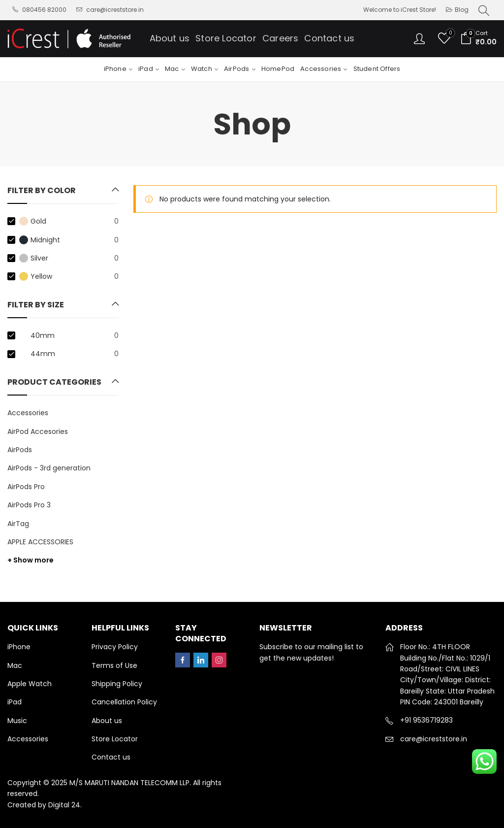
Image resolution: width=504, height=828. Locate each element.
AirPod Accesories (38, 431)
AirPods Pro (26, 487)
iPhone (19, 647)
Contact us (111, 757)
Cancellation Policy (124, 702)
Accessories (28, 413)
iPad (15, 702)
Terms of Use (114, 665)
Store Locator (115, 739)
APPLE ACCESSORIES (40, 542)
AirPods (20, 450)
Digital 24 (64, 805)
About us (107, 721)
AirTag (18, 524)
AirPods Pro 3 (29, 505)
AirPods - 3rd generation (49, 468)
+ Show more (31, 560)
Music (17, 721)
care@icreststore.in (434, 739)
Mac (15, 665)
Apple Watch (30, 684)
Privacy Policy (115, 647)
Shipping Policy (117, 684)
